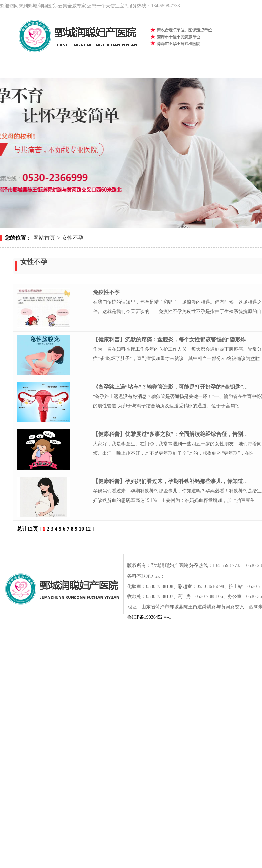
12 (88, 529)
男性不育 (141, 69)
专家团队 (221, 546)
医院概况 (60, 69)
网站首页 (20, 69)
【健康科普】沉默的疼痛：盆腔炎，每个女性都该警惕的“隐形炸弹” (173, 340)
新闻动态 (181, 69)
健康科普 (221, 69)
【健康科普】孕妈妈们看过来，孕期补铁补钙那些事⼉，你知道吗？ (173, 481)
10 (81, 529)
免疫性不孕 (106, 292)
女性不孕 (100, 69)
